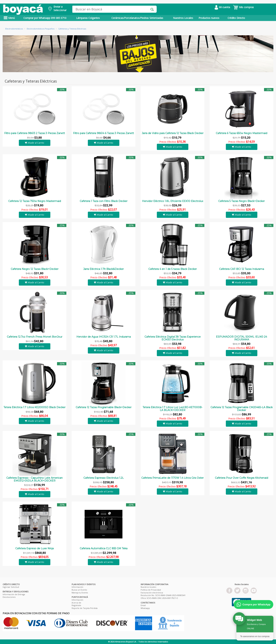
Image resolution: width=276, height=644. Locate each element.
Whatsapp (145, 608)
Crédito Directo (236, 18)
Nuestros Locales (183, 18)
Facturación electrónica (152, 593)
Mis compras (243, 7)
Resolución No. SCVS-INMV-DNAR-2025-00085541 (163, 595)
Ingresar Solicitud (11, 587)
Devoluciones (9, 597)
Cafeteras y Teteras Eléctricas (72, 29)
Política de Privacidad (151, 590)
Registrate (76, 605)
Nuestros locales (148, 587)
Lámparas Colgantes (88, 18)
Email (143, 605)
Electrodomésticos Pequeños (41, 29)
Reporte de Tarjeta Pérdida (85, 608)
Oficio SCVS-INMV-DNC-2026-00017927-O (159, 598)
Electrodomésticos (14, 29)
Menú (9, 18)
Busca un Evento (79, 590)
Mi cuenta (222, 7)
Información (77, 587)
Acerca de (76, 603)
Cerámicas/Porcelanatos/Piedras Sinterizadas (137, 18)
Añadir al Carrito (35, 143)
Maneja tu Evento (80, 593)
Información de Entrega (14, 594)
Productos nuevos (209, 18)
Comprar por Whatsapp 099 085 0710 (45, 18)
